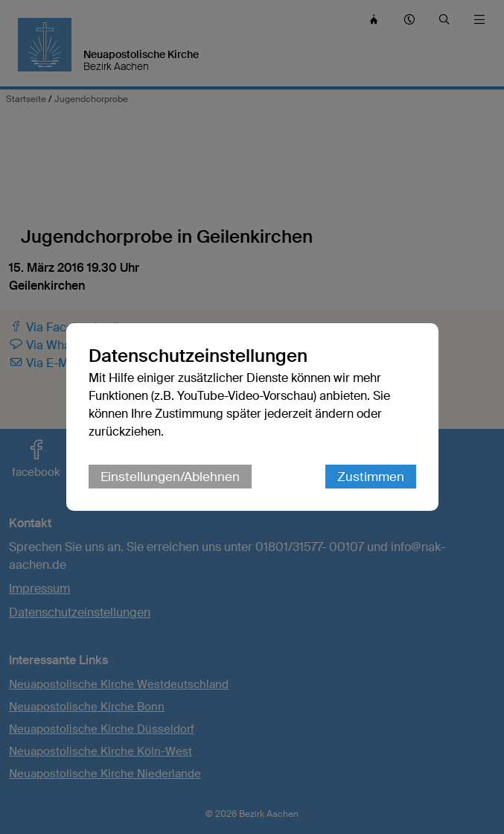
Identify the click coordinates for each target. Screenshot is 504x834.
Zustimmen (371, 477)
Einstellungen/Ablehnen (170, 477)
